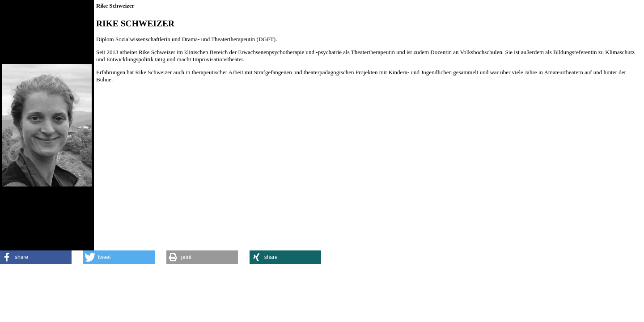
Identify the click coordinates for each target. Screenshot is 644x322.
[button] (36, 257)
